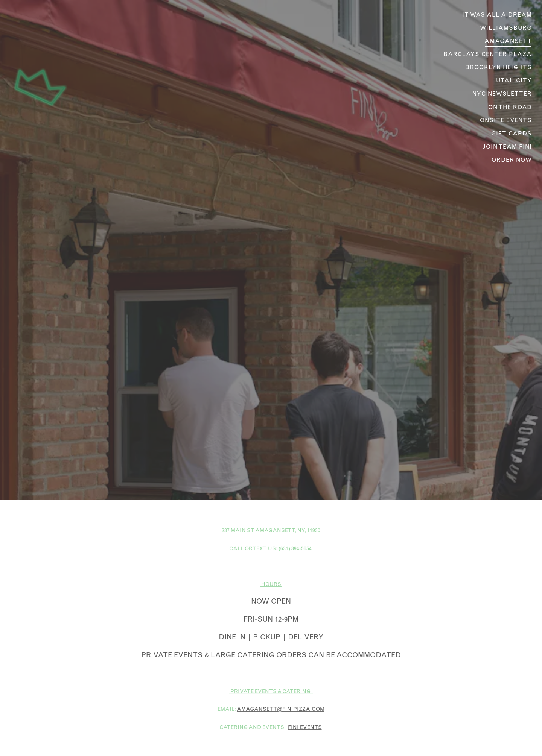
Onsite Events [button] (506, 120)
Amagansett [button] (508, 41)
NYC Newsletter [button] (502, 93)
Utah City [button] (514, 80)
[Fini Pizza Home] (51, 87)
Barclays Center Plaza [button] (488, 54)
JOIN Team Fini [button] (507, 146)
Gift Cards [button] (512, 133)
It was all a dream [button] (497, 14)
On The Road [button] (510, 107)
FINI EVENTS (305, 695)
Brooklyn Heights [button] (499, 67)
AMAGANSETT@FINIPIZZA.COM (281, 678)
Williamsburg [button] (506, 28)
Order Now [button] (512, 160)
